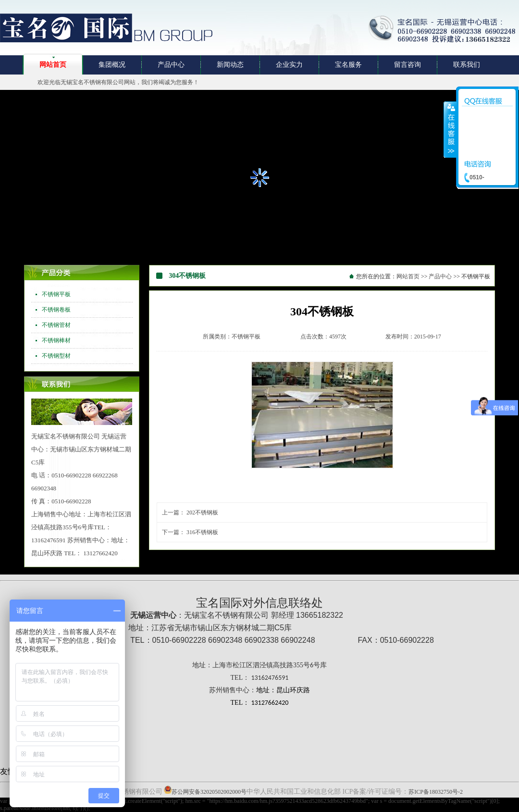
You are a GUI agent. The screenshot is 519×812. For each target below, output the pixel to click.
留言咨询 (408, 65)
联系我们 (467, 65)
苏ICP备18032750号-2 (436, 792)
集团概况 (112, 65)
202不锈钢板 (202, 512)
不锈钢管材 (56, 325)
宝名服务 (348, 65)
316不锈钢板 (202, 532)
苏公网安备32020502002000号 (209, 792)
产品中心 (171, 65)
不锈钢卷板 (56, 310)
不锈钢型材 (56, 356)
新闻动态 (230, 65)
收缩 (450, 129)
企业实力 (289, 65)
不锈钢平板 (56, 294)
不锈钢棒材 (56, 340)
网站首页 (53, 65)
